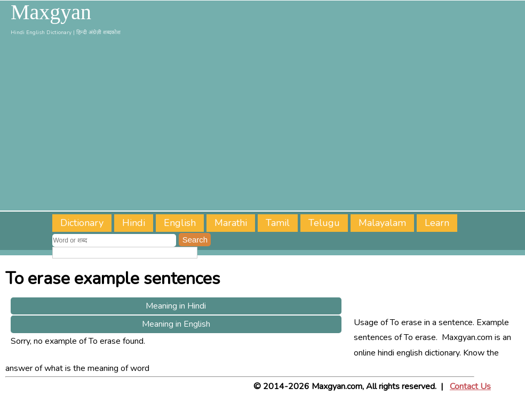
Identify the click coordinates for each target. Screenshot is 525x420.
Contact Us (470, 386)
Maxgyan (51, 12)
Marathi (231, 223)
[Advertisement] (262, 125)
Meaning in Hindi (176, 306)
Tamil (278, 223)
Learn (437, 223)
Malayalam (382, 223)
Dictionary (82, 223)
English (180, 223)
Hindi (134, 223)
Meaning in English (176, 324)
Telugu (324, 223)
